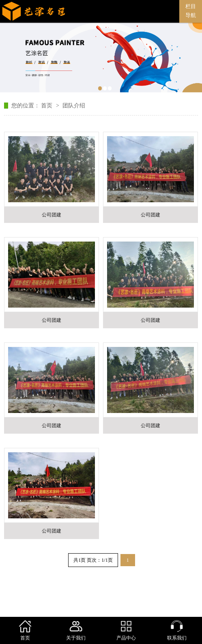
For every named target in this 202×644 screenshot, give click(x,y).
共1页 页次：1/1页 (93, 560)
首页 (47, 106)
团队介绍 (74, 106)
